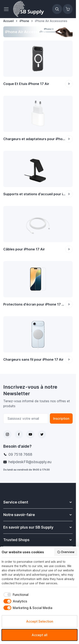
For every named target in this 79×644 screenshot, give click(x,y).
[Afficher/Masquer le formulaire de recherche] (57, 9)
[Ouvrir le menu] (7, 9)
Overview (66, 552)
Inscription (61, 418)
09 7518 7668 (20, 454)
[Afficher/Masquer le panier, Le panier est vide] (68, 9)
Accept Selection (40, 621)
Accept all (39, 635)
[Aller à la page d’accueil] (9, 21)
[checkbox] (15, 595)
